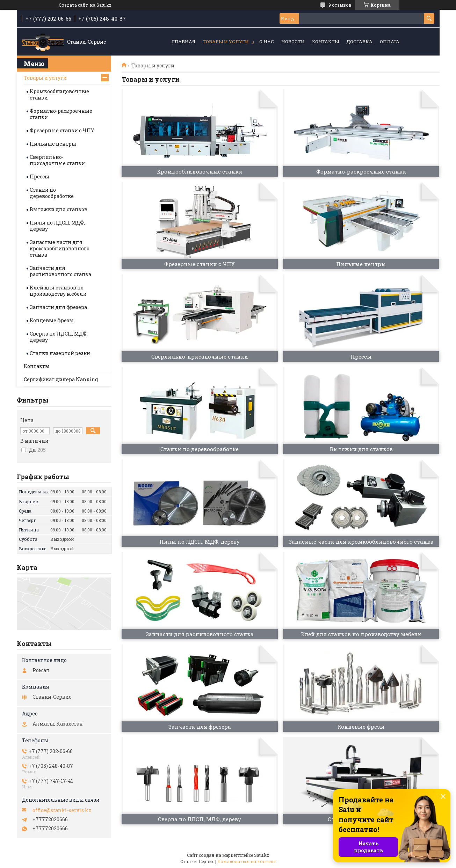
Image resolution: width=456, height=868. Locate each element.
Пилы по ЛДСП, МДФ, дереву (57, 226)
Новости (293, 42)
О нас (267, 42)
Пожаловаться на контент (247, 861)
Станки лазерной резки (60, 353)
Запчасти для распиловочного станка (60, 271)
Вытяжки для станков (59, 209)
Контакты (325, 42)
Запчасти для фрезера (58, 307)
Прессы (39, 176)
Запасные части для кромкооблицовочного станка (60, 248)
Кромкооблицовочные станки (59, 94)
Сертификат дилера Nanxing (61, 379)
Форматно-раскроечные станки (61, 114)
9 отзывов (340, 5)
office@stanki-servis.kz (62, 810)
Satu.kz (262, 855)
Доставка (359, 42)
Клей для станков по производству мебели (58, 291)
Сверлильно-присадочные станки (57, 160)
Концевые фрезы (52, 320)
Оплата (390, 42)
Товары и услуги (226, 42)
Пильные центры (53, 144)
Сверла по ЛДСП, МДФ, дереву (59, 337)
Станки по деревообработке (52, 193)
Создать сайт (73, 5)
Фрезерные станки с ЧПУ (62, 130)
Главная (184, 42)
